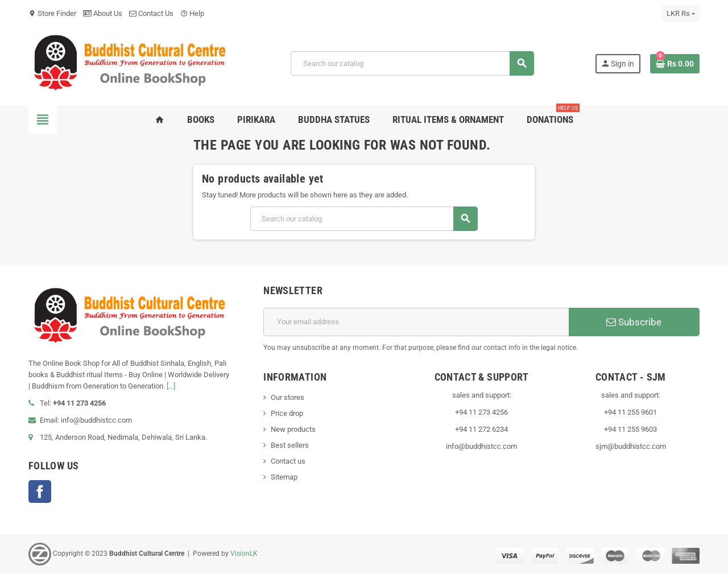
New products (293, 429)
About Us (103, 13)
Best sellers (290, 445)
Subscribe (634, 322)
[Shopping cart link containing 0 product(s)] (675, 64)
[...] (171, 386)
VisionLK (244, 554)
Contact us (288, 461)
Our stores (288, 397)
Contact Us (151, 13)
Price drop (287, 413)
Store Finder (52, 13)
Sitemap (284, 477)
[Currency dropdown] (681, 14)
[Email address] (416, 322)
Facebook (40, 492)
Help (192, 13)
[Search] (412, 63)
